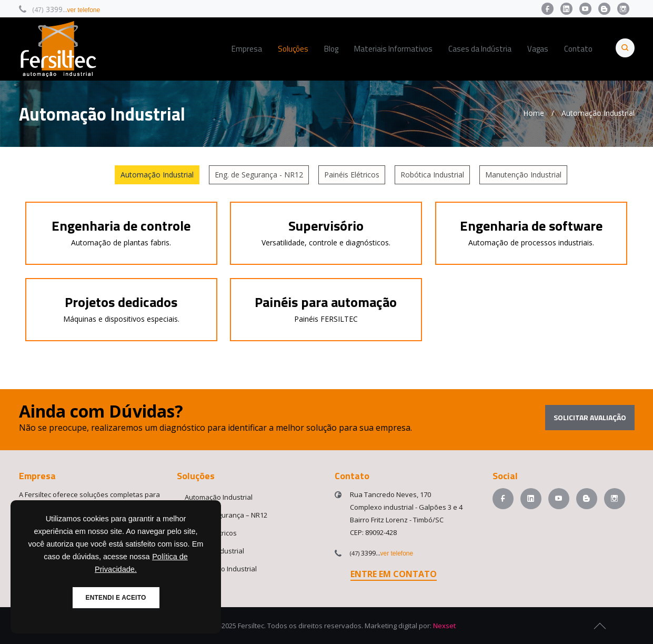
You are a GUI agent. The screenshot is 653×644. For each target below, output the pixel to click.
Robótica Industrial (432, 175)
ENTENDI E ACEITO (116, 598)
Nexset (445, 626)
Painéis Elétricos (352, 175)
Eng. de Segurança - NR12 (259, 175)
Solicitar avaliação (590, 417)
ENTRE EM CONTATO (394, 574)
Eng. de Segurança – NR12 (226, 515)
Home (534, 113)
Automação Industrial (157, 175)
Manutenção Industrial (523, 175)
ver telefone (84, 10)
